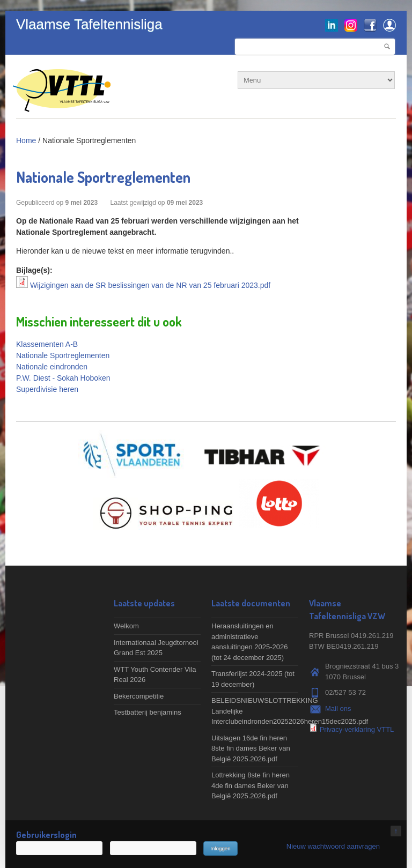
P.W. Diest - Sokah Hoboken (63, 378)
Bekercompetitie (139, 696)
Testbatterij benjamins (148, 712)
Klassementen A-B (47, 344)
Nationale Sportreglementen (63, 355)
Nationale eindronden (52, 367)
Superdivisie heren (47, 389)
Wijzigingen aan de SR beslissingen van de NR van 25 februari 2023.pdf (150, 285)
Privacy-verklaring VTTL (357, 729)
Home (26, 140)
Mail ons (338, 709)
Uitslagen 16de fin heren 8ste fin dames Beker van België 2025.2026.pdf (251, 748)
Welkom (126, 626)
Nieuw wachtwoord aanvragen (333, 846)
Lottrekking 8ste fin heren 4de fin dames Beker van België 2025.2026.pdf (251, 785)
